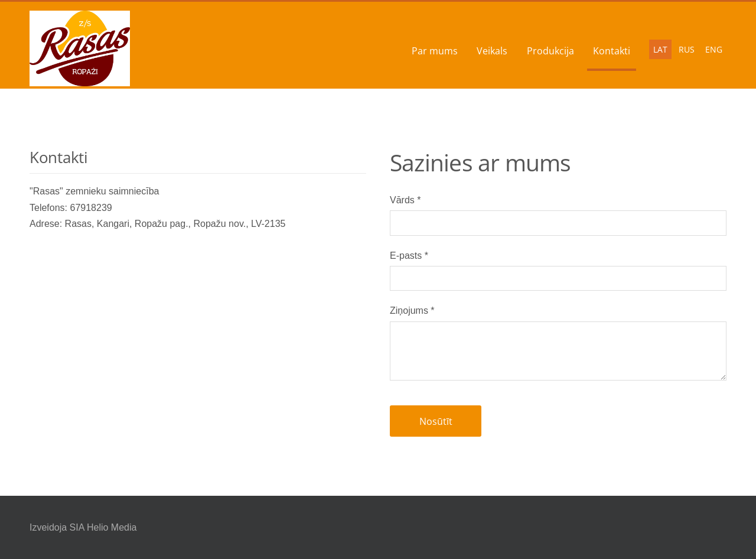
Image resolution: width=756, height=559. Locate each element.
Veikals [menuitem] (492, 51)
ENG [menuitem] (714, 49)
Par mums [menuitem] (435, 51)
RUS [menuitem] (687, 49)
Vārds (405, 200)
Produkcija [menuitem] (550, 51)
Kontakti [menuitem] (612, 51)
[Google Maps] (198, 321)
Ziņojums (412, 311)
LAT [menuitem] (660, 49)
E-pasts (409, 256)
